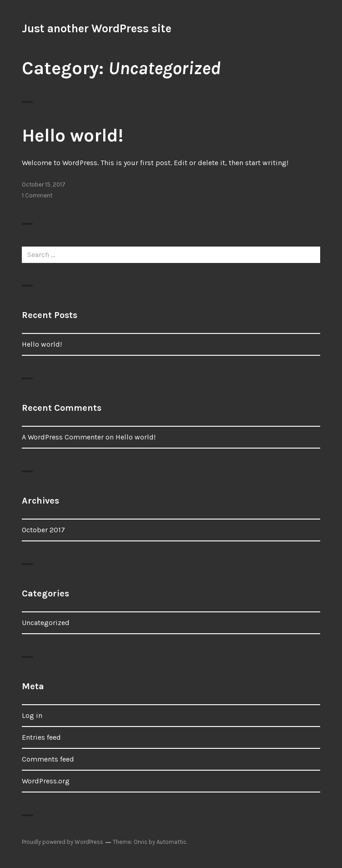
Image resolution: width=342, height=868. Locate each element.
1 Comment (37, 195)
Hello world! (73, 135)
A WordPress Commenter (63, 437)
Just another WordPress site (97, 28)
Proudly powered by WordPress (63, 842)
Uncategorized (46, 623)
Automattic (171, 842)
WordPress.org (46, 781)
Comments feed (48, 759)
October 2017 (43, 530)
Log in (32, 715)
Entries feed (41, 737)
